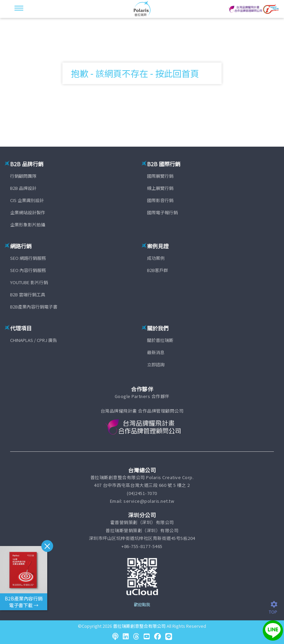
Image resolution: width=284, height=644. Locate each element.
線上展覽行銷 (160, 188)
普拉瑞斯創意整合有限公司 (139, 626)
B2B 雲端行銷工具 (28, 294)
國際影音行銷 (160, 200)
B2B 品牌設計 (23, 188)
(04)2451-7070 (142, 493)
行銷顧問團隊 (23, 176)
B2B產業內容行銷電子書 (34, 307)
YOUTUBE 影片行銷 (29, 282)
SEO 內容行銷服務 (28, 270)
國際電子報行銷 (162, 212)
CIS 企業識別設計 (27, 200)
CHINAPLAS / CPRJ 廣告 (34, 340)
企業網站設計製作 (28, 212)
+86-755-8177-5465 (142, 546)
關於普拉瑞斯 (160, 340)
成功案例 (156, 258)
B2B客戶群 (158, 270)
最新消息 (156, 352)
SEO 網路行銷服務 (28, 258)
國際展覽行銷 (160, 176)
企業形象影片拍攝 (28, 225)
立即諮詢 (156, 364)
